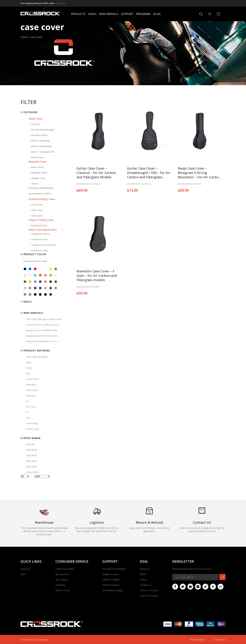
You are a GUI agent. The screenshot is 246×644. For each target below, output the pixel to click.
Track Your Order (65, 569)
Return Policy (63, 590)
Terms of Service (149, 590)
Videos (143, 580)
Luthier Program (111, 580)
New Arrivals (109, 14)
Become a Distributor (114, 569)
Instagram (197, 587)
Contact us (146, 585)
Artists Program (111, 585)
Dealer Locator (111, 574)
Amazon (212, 587)
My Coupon (62, 580)
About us (145, 569)
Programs (143, 14)
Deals (92, 14)
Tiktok (205, 587)
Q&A (23, 574)
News (143, 574)
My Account (62, 574)
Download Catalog (112, 590)
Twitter (182, 587)
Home (24, 37)
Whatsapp (220, 587)
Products (78, 14)
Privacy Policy (197, 640)
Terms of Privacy (149, 596)
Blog (157, 14)
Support (127, 14)
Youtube (190, 587)
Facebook (174, 587)
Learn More (61, 3)
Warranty (60, 585)
